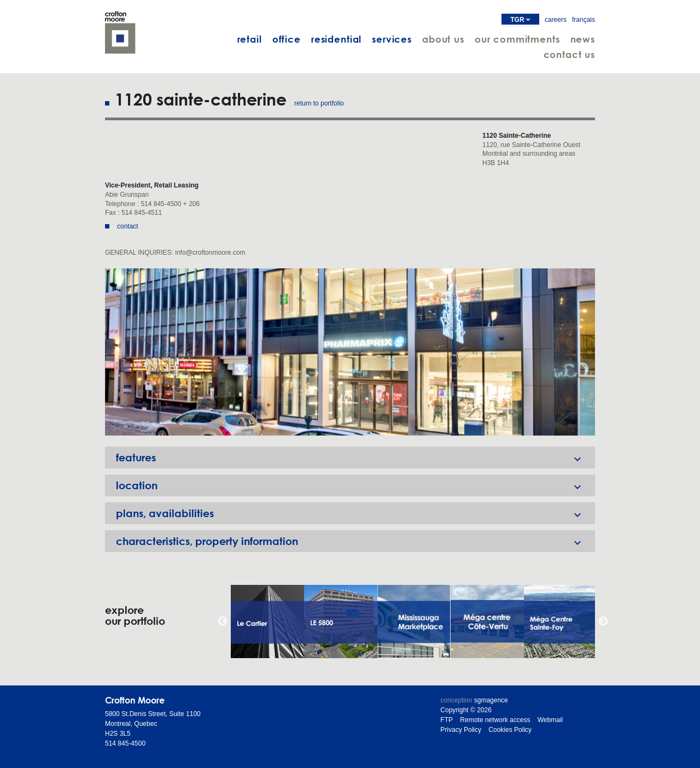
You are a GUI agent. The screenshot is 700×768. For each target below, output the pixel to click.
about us (443, 39)
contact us (570, 54)
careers (556, 20)
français (584, 20)
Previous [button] (223, 622)
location (355, 485)
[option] (350, 352)
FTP (447, 720)
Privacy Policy (461, 730)
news (583, 39)
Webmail (550, 720)
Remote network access (495, 720)
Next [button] (603, 622)
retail (250, 39)
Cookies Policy (510, 730)
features (355, 458)
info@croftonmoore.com (210, 253)
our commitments (517, 39)
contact (128, 226)
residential (336, 39)
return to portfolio (319, 103)
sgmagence (491, 700)
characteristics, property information (355, 541)
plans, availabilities (355, 513)
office (287, 39)
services (392, 39)
